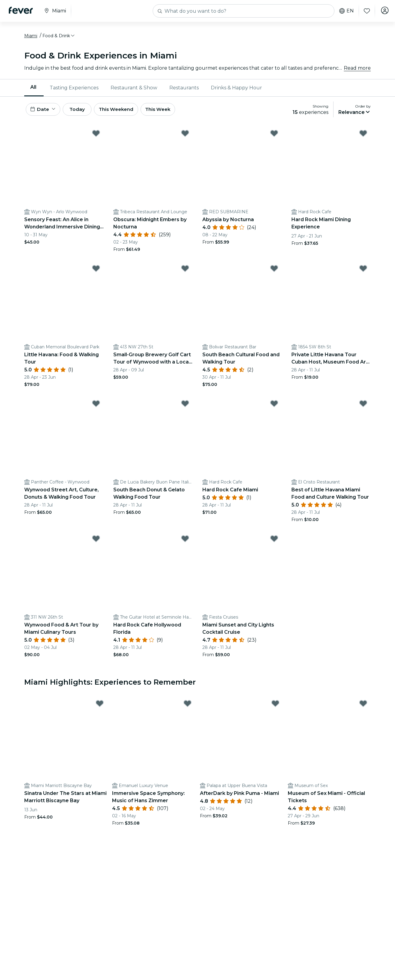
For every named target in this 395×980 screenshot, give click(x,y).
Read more (357, 70)
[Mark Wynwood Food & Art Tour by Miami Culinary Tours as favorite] (96, 542)
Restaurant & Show (134, 89)
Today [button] (81, 112)
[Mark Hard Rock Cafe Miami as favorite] (274, 407)
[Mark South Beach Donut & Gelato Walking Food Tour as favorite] (185, 407)
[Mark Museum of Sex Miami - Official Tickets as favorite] (363, 707)
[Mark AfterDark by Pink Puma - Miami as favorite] (275, 707)
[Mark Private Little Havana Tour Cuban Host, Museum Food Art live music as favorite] (363, 272)
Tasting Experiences (74, 89)
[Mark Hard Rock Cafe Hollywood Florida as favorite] (185, 542)
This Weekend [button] (124, 112)
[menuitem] (34, 89)
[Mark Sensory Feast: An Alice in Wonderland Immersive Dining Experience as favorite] (96, 137)
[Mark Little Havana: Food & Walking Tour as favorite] (96, 272)
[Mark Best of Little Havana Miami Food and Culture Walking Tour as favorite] (363, 407)
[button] (59, 37)
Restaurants (184, 89)
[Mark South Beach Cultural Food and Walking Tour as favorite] (274, 272)
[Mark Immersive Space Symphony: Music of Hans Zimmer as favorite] (188, 707)
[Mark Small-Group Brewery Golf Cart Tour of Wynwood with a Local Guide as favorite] (185, 272)
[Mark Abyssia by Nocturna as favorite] (274, 137)
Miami (31, 37)
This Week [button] (168, 112)
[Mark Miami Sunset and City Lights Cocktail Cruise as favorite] (274, 542)
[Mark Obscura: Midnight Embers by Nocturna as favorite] (185, 137)
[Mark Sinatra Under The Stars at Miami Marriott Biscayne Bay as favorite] (100, 707)
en (345, 11)
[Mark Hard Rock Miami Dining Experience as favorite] (363, 137)
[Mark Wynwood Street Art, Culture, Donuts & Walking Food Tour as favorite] (96, 407)
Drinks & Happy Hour (236, 89)
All (33, 89)
